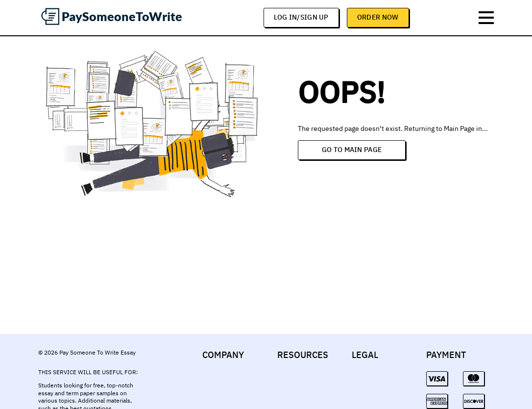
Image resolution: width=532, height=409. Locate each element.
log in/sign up (301, 17)
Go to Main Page (352, 150)
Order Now (378, 17)
